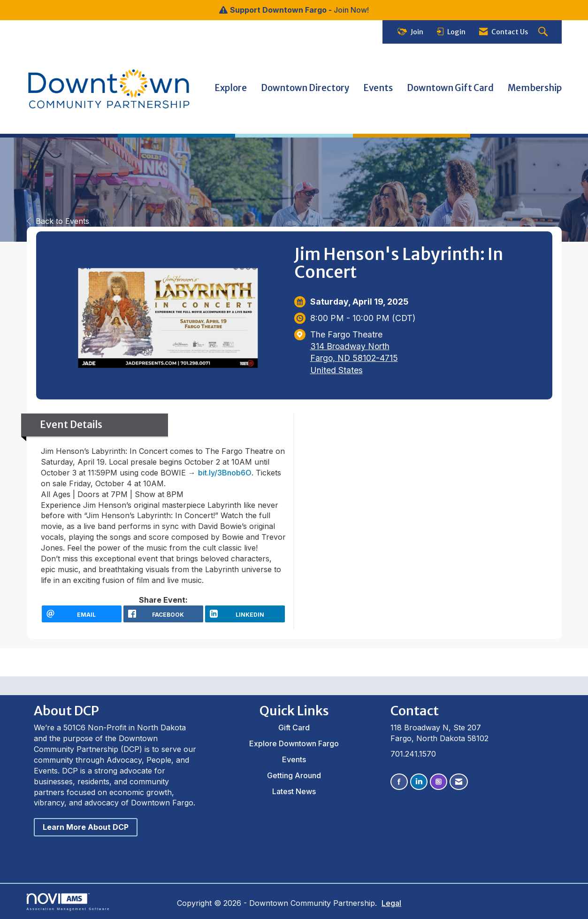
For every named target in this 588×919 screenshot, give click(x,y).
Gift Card (294, 728)
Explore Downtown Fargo (294, 743)
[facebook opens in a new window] (163, 614)
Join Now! (351, 10)
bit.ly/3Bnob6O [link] (225, 473)
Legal (388, 903)
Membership (535, 88)
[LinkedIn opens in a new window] (245, 614)
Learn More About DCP (86, 827)
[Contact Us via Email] (459, 782)
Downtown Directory (305, 88)
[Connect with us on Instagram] (439, 782)
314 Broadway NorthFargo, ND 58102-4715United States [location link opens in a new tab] (354, 358)
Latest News (294, 791)
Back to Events (58, 221)
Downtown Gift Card (450, 88)
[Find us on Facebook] (399, 782)
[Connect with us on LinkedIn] (419, 782)
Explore (231, 88)
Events (378, 88)
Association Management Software (69, 902)
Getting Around (294, 775)
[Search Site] (544, 32)
